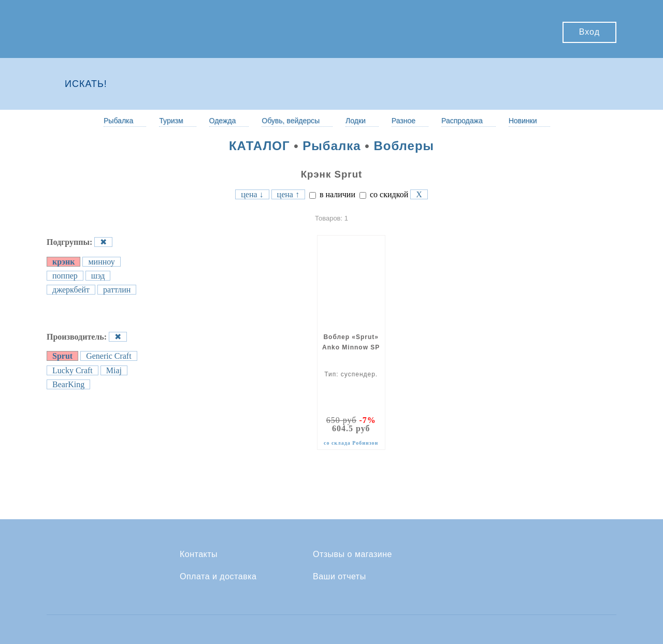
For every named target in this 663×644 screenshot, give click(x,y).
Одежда (223, 121)
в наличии (332, 194)
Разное (403, 121)
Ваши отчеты (340, 577)
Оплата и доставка (218, 577)
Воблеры (404, 146)
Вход (589, 32)
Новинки (523, 121)
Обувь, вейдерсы (291, 121)
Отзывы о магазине (352, 554)
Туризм (171, 121)
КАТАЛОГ (260, 146)
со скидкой (384, 194)
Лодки (356, 121)
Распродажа (462, 121)
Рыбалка (118, 121)
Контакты (199, 554)
